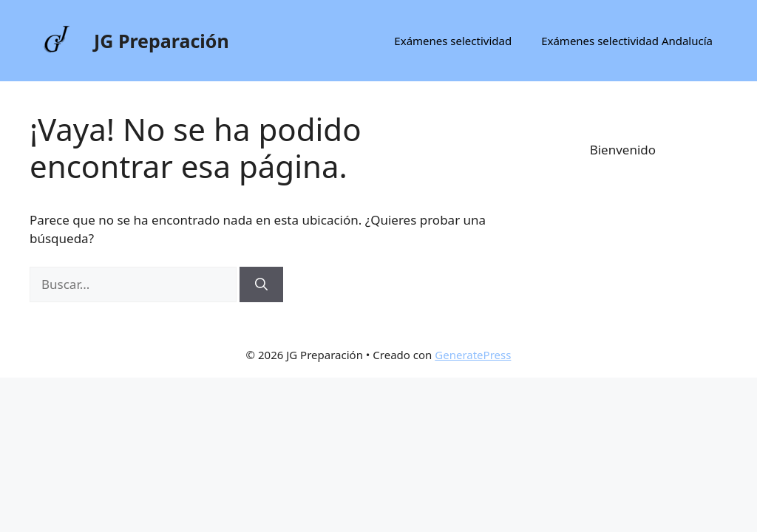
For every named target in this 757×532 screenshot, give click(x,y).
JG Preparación (162, 41)
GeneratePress (473, 355)
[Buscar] (261, 284)
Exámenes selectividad (453, 41)
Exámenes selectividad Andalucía (627, 41)
